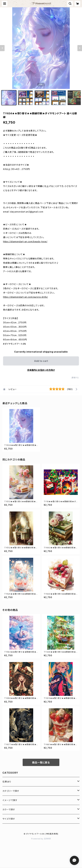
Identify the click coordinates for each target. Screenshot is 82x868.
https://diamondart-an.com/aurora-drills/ (25, 297)
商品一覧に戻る (41, 763)
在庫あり (7, 782)
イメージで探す (10, 800)
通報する (75, 378)
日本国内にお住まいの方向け (41, 370)
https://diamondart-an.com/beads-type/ (25, 242)
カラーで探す (9, 809)
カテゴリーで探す (11, 791)
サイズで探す (9, 819)
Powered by (41, 839)
